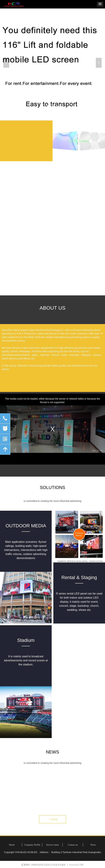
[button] (100, 4)
